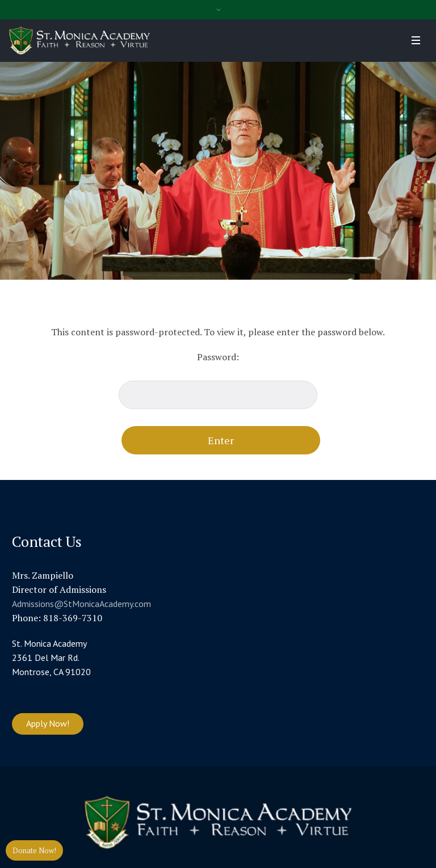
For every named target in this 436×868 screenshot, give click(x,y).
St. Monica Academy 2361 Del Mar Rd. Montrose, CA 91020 (51, 658)
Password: (218, 380)
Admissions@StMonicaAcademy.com (81, 604)
